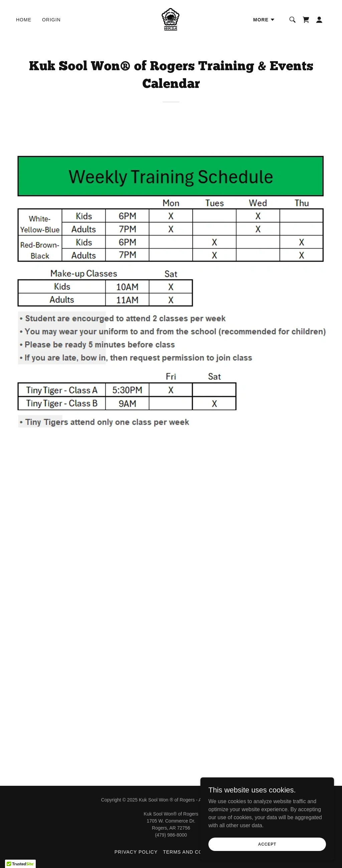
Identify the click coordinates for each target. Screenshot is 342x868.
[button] (264, 20)
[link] (171, 19)
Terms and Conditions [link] (195, 852)
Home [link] (24, 20)
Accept (267, 844)
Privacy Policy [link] (136, 852)
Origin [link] (51, 20)
